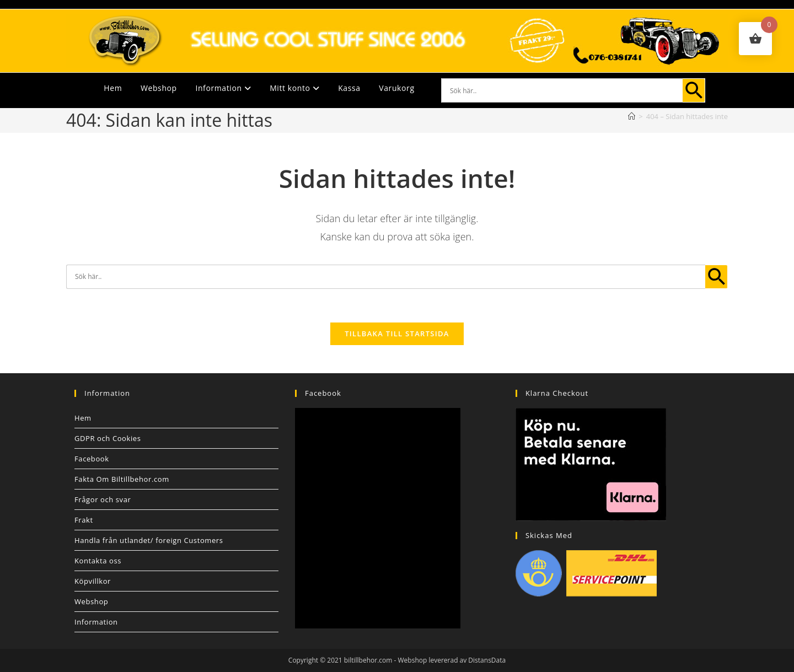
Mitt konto (294, 88)
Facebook (92, 459)
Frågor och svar (103, 499)
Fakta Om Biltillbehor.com (122, 479)
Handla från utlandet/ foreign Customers (149, 540)
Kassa (349, 88)
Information (223, 88)
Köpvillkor (93, 581)
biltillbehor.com (368, 660)
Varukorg (396, 88)
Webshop (159, 88)
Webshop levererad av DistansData (452, 660)
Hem (113, 88)
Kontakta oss (98, 561)
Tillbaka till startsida (397, 334)
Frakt (84, 520)
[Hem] (632, 116)
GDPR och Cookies (108, 438)
